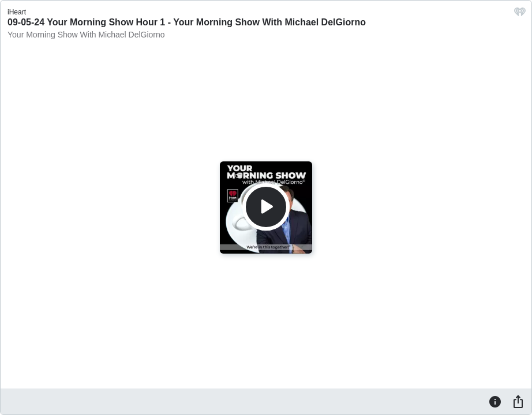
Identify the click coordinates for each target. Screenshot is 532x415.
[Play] (266, 207)
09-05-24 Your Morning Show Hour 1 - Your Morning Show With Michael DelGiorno (187, 22)
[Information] (495, 401)
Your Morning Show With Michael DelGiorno (86, 35)
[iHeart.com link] (520, 15)
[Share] (518, 401)
